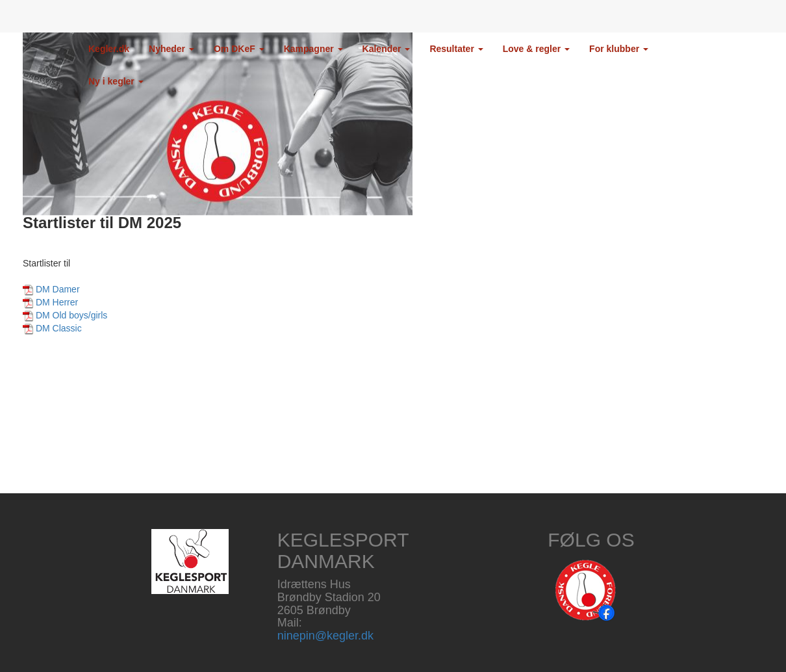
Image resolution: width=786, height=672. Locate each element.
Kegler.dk (109, 49)
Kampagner (313, 49)
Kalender (387, 49)
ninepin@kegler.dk (325, 636)
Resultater (456, 49)
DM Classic (59, 328)
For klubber (619, 49)
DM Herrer (57, 302)
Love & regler (536, 49)
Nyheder (171, 49)
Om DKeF (239, 49)
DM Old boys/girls (71, 315)
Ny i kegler (116, 81)
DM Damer (58, 289)
